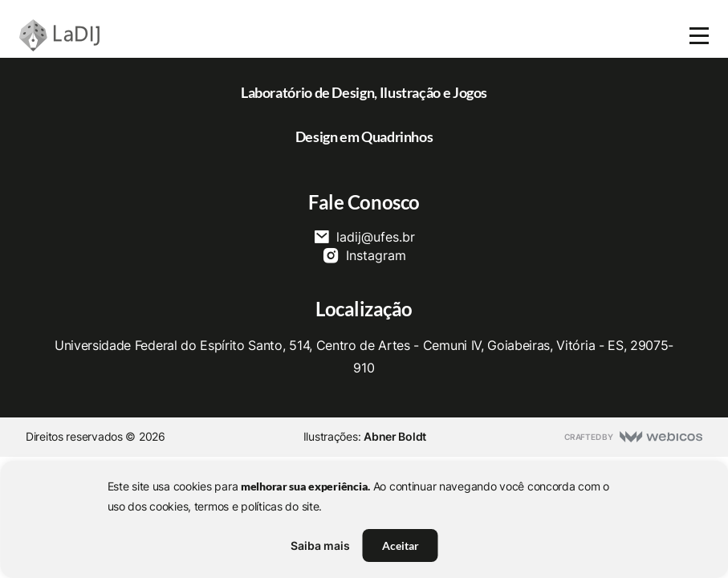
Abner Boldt (395, 436)
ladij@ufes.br (364, 236)
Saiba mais (320, 545)
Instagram (364, 255)
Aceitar (401, 545)
